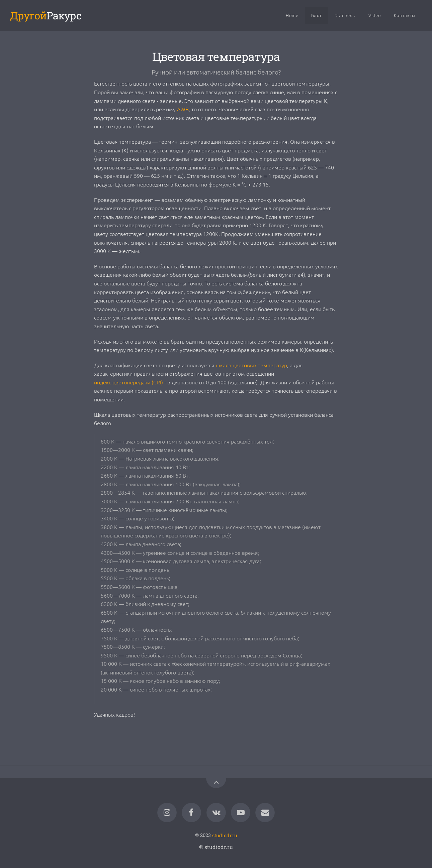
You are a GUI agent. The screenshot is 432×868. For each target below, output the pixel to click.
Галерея (343, 15)
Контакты (405, 15)
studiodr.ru (225, 835)
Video (375, 15)
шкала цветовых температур (251, 365)
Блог (317, 15)
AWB (183, 109)
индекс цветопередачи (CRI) (128, 382)
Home (292, 15)
